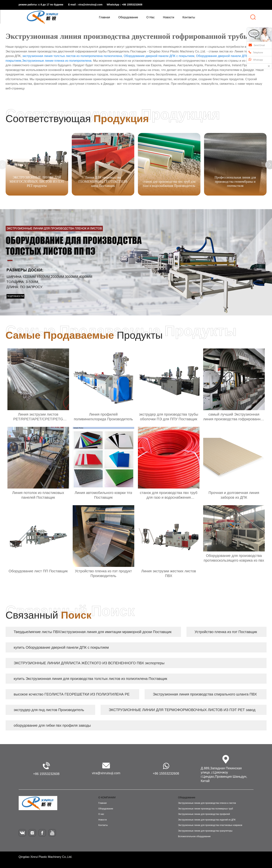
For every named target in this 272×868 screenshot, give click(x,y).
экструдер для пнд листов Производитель (49, 710)
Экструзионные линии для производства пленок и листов (207, 803)
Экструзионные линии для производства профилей (204, 814)
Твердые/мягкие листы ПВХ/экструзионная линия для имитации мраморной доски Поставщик (93, 632)
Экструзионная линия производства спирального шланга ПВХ (205, 694)
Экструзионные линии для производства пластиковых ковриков (210, 825)
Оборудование (106, 809)
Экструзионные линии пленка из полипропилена (57, 61)
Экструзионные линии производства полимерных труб (206, 809)
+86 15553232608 (46, 774)
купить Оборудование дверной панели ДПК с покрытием (61, 647)
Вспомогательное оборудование (194, 836)
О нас (101, 814)
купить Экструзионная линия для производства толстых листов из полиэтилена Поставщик (91, 679)
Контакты (103, 825)
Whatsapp (256, 59)
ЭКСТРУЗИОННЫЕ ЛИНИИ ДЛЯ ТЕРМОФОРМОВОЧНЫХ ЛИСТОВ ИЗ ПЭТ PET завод (182, 710)
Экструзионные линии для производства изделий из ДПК (207, 820)
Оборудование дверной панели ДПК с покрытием (159, 56)
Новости (103, 820)
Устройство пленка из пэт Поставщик (226, 632)
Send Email (257, 45)
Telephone (256, 52)
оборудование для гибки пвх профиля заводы (52, 725)
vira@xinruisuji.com (106, 773)
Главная (103, 803)
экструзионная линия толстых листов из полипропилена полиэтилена (72, 56)
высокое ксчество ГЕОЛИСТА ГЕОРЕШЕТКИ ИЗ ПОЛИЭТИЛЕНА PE (72, 694)
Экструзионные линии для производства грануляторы (205, 831)
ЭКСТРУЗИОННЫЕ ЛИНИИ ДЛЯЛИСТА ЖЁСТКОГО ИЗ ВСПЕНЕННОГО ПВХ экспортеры (89, 663)
